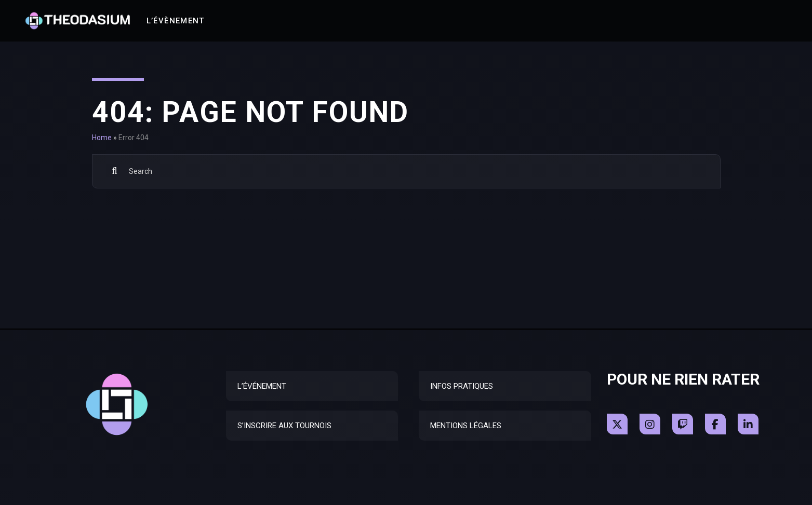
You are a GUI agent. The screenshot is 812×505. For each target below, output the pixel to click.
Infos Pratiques (462, 386)
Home (102, 138)
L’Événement (262, 386)
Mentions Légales (466, 426)
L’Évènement (176, 21)
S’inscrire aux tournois (284, 426)
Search (115, 171)
